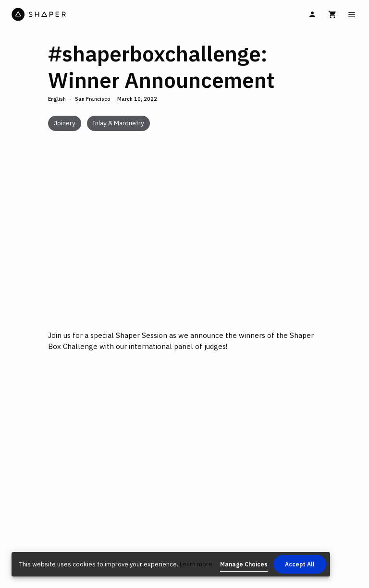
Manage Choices (244, 564)
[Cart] (332, 14)
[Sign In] (312, 14)
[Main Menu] (352, 14)
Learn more (196, 564)
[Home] (97, 14)
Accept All (300, 564)
